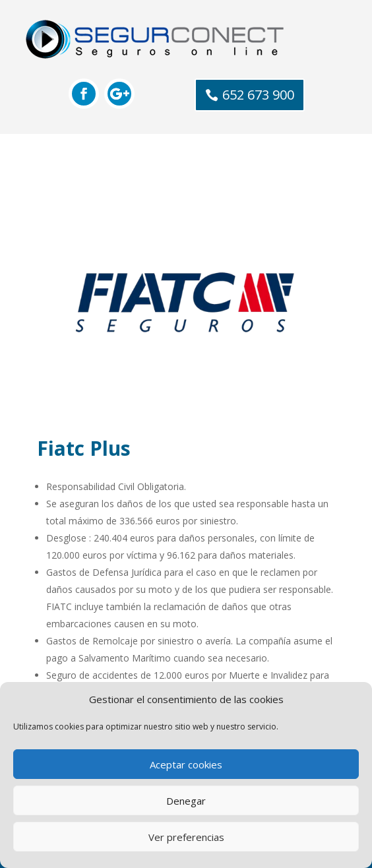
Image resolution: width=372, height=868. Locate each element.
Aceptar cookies (186, 764)
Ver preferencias (186, 837)
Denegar (186, 801)
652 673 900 (258, 95)
